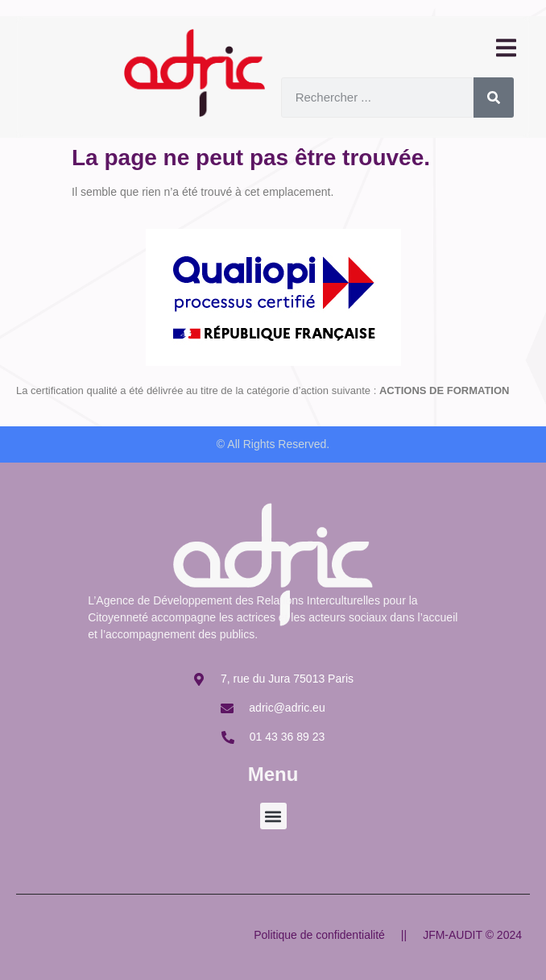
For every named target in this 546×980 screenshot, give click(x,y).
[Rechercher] (494, 98)
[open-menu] (505, 49)
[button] (273, 816)
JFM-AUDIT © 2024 (472, 935)
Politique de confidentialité (319, 935)
